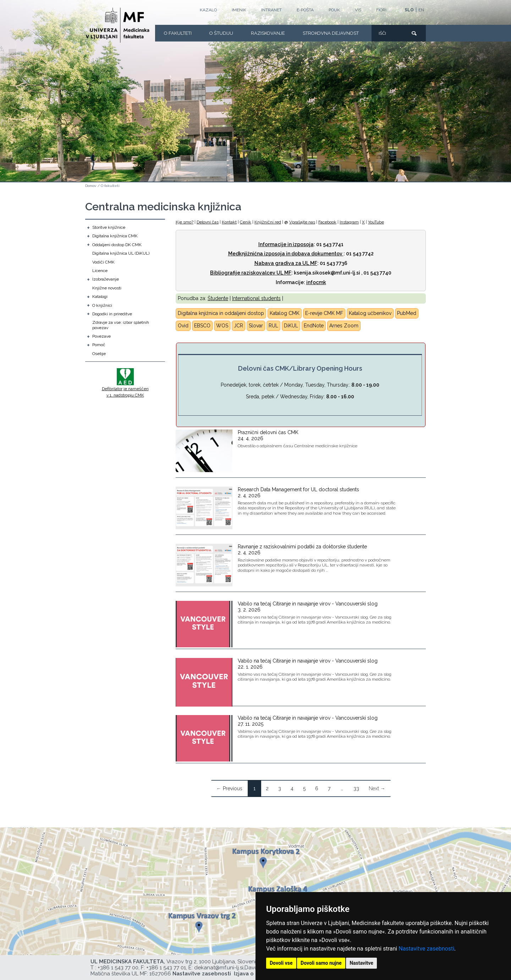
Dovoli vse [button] (281, 963)
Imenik (239, 10)
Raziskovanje (268, 33)
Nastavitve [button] (361, 963)
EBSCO (202, 326)
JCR (238, 326)
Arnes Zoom (344, 326)
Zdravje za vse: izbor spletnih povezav (121, 325)
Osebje (99, 354)
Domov (91, 186)
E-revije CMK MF (324, 313)
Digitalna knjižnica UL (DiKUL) (121, 253)
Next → (377, 788)
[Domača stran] (117, 25)
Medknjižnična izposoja (257, 254)
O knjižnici (102, 305)
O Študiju (221, 33)
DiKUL (291, 326)
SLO (409, 10)
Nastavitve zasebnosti (426, 949)
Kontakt (229, 222)
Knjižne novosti (107, 288)
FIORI (381, 10)
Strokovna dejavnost (331, 33)
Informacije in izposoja (286, 244)
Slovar (256, 326)
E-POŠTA (305, 10)
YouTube (376, 222)
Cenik (246, 222)
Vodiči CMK (103, 262)
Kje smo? (185, 222)
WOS (222, 326)
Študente (218, 298)
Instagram (349, 222)
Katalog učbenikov (370, 313)
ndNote (315, 326)
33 (356, 788)
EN (421, 10)
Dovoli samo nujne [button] (321, 963)
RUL (273, 326)
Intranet (271, 10)
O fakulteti (178, 33)
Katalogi (100, 297)
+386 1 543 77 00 (118, 968)
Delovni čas (208, 222)
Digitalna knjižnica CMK (115, 236)
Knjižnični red (268, 222)
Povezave (101, 336)
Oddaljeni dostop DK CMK (117, 245)
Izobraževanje (106, 279)
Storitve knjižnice (109, 227)
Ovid (183, 326)
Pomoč (99, 345)
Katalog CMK (285, 313)
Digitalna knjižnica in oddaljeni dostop (221, 313)
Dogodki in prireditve (112, 314)
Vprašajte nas (302, 222)
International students (256, 298)
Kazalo (208, 10)
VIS (358, 10)
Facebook (327, 222)
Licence (100, 271)
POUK (334, 10)
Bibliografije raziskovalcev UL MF (251, 273)
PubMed (407, 313)
